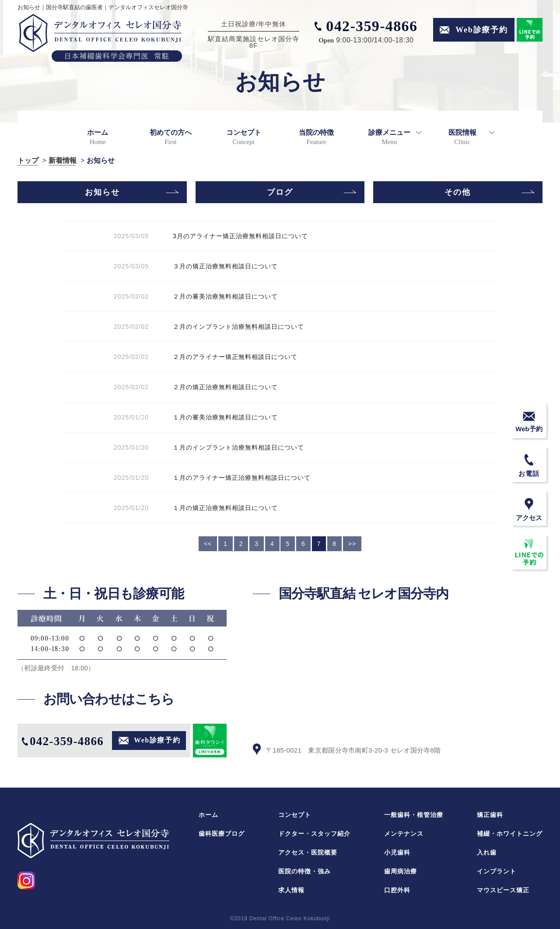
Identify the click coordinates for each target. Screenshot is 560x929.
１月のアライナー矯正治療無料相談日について (238, 478)
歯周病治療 (401, 871)
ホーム (98, 137)
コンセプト (244, 137)
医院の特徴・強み (304, 871)
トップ (28, 161)
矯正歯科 (490, 815)
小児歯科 (397, 852)
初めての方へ (171, 137)
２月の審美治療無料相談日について (222, 296)
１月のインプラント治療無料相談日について (235, 447)
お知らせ (102, 192)
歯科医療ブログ (222, 834)
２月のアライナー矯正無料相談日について (232, 357)
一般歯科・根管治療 (414, 815)
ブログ (280, 192)
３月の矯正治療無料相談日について (222, 266)
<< (208, 544)
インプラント (497, 871)
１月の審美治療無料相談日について (222, 417)
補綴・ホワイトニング (510, 834)
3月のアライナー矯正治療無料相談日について (237, 236)
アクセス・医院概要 (308, 852)
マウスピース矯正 (503, 890)
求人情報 (291, 890)
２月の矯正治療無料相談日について (222, 387)
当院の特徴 (316, 137)
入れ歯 (487, 852)
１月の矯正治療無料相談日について (222, 508)
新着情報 (63, 161)
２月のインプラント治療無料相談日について (235, 327)
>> (352, 544)
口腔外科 (397, 890)
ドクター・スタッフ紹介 (314, 834)
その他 (458, 192)
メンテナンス (404, 834)
